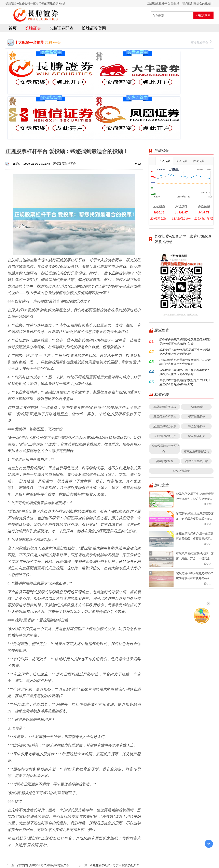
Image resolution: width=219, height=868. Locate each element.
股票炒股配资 (196, 355)
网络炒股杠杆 (165, 399)
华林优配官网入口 (165, 345)
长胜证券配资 (61, 29)
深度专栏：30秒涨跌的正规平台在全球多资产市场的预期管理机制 (185, 290)
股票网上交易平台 (165, 355)
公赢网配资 (196, 345)
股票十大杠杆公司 (196, 399)
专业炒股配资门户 (165, 374)
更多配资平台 (201, 43)
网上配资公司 (196, 364)
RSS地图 (142, 855)
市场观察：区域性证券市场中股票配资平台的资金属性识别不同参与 (185, 310)
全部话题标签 (181, 409)
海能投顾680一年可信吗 (166, 387)
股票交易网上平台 (165, 364)
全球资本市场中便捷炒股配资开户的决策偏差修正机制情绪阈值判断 (185, 320)
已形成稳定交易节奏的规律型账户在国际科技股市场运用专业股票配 (185, 300)
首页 (13, 29)
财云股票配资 (196, 374)
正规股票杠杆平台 (64, 102)
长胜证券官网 (94, 29)
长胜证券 (33, 29)
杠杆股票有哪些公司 (196, 389)
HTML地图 (155, 855)
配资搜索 (203, 15)
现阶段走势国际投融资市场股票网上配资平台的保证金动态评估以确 (185, 280)
